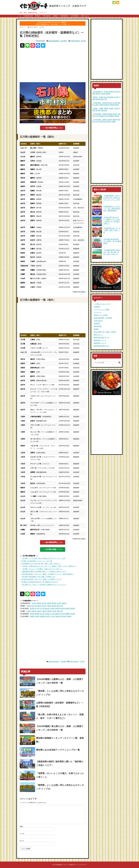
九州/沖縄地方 (75, 16)
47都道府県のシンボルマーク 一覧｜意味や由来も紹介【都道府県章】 (112, 209)
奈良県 (54, 611)
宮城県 (49, 603)
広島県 (47, 614)
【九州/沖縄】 (97, 120)
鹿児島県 (63, 616)
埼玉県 (44, 606)
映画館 (96, 329)
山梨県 (52, 609)
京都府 (39, 611)
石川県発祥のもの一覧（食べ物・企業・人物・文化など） (41, 564)
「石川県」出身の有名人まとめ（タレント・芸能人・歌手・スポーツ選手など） (49, 566)
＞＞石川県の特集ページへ (53, 549)
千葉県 (49, 606)
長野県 (57, 609)
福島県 (64, 603)
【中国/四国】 (97, 114)
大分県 (52, 616)
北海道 (34, 603)
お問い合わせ (85, 16)
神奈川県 (60, 606)
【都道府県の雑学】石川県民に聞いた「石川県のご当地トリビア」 (44, 571)
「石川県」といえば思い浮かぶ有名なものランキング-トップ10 (43, 558)
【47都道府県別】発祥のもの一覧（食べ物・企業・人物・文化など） (112, 252)
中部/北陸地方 (47, 16)
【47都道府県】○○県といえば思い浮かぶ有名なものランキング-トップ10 (112, 198)
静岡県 (68, 609)
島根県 (37, 614)
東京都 (54, 606)
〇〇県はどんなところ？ (102, 304)
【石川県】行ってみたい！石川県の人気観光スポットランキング (44, 585)
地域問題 (97, 324)
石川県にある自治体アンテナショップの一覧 (37, 561)
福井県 (47, 609)
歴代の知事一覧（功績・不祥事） (105, 332)
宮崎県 (57, 616)
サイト (22, 841)
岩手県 (44, 603)
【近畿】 (95, 108)
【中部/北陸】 (97, 103)
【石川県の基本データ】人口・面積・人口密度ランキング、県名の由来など (47, 574)
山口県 (52, 614)
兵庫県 (49, 611)
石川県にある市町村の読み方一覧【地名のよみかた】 (40, 582)
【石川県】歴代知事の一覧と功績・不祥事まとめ (38, 577)
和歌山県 (60, 611)
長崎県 (42, 616)
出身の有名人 (98, 321)
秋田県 (54, 603)
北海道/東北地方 (28, 16)
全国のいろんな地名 (101, 315)
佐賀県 (37, 616)
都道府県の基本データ (101, 338)
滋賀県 (34, 611)
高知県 (73, 614)
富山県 (37, 609)
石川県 (83, 41)
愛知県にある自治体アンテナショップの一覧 (58, 750)
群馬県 (39, 606)
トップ (19, 16)
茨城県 (29, 606)
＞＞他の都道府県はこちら (53, 128)
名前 (21, 826)
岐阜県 (63, 609)
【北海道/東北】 (98, 92)
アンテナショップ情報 (101, 310)
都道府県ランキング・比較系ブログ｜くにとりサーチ (72, 865)
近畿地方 (56, 16)
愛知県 (73, 609)
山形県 (59, 603)
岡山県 (42, 614)
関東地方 (38, 16)
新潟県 (32, 609)
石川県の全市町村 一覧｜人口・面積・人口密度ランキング (42, 579)
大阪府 (44, 611)
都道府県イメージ (100, 340)
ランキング (98, 312)
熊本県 (47, 616)
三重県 (29, 611)
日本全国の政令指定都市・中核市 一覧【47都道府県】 (112, 241)
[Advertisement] (53, 66)
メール (22, 834)
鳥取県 (32, 614)
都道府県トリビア (100, 343)
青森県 (39, 603)
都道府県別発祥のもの (101, 346)
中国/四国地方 (64, 16)
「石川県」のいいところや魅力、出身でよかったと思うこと (42, 569)
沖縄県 (69, 616)
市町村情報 (98, 326)
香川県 (63, 614)
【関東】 (95, 97)
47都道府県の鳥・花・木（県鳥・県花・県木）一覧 (112, 230)
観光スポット (98, 335)
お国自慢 (97, 307)
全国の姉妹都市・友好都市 (58, 41)
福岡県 (32, 616)
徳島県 (57, 614)
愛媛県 (68, 614)
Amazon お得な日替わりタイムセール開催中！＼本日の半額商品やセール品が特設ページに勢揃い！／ (53, 23)
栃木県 (34, 606)
